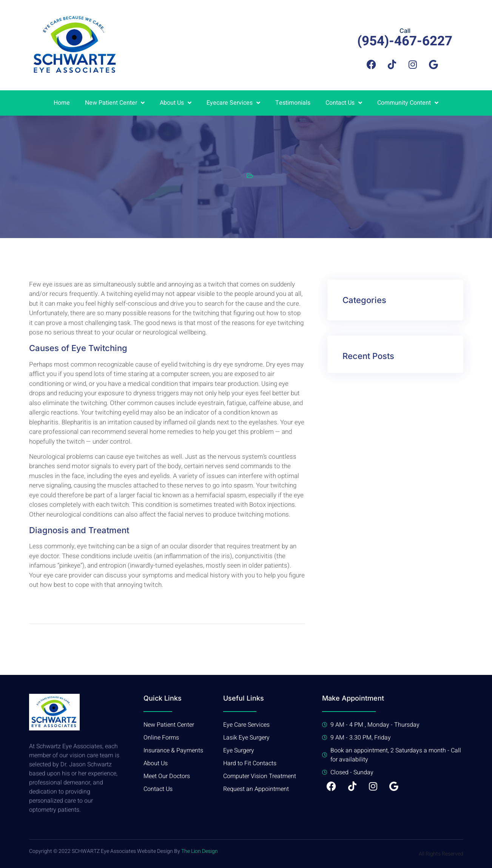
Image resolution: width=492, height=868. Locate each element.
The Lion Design (200, 851)
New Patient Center (115, 103)
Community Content (408, 103)
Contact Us (344, 103)
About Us (176, 103)
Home (62, 103)
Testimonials (293, 103)
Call (405, 31)
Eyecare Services (233, 103)
